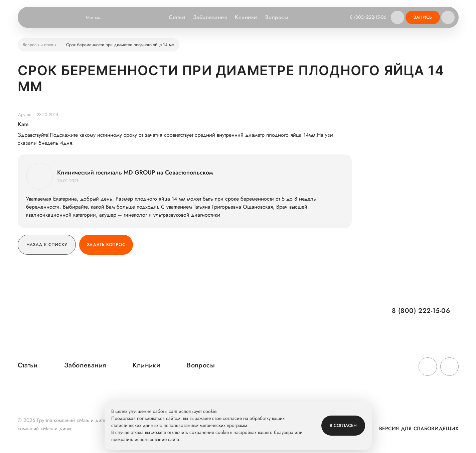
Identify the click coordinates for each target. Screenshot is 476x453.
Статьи (177, 17)
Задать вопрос (106, 245)
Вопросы (277, 17)
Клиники (246, 17)
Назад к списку (47, 245)
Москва (98, 17)
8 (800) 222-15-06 (368, 17)
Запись (423, 17)
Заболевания (210, 17)
